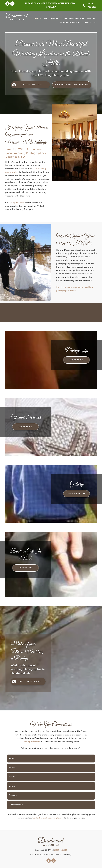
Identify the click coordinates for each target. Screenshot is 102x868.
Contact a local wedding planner (48, 818)
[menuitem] (36, 19)
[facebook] (7, 4)
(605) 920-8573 (17, 203)
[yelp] (12, 4)
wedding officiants (31, 742)
